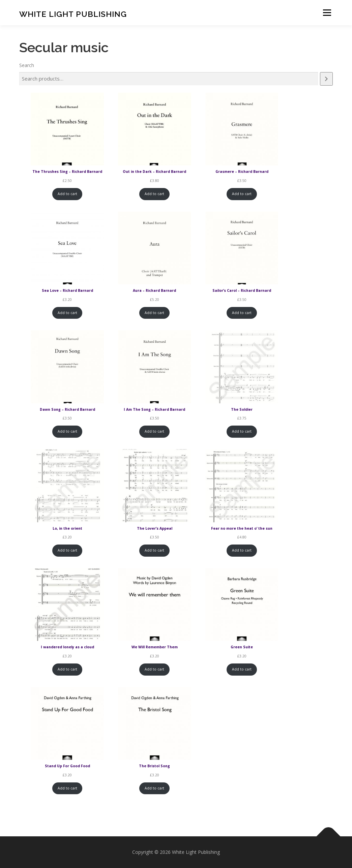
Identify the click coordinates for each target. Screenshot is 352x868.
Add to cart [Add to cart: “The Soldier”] (242, 431)
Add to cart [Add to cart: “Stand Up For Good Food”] (67, 788)
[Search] (326, 79)
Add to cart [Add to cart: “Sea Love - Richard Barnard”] (67, 313)
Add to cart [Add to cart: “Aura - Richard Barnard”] (154, 313)
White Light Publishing (73, 14)
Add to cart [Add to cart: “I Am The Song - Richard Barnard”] (154, 431)
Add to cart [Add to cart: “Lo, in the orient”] (67, 550)
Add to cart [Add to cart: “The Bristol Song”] (154, 788)
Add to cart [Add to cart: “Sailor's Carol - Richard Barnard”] (242, 313)
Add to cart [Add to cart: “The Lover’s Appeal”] (154, 550)
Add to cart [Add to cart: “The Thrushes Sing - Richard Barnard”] (67, 194)
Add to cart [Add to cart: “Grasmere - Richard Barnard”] (242, 194)
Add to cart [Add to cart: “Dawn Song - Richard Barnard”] (67, 431)
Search (27, 65)
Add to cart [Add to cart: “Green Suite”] (242, 669)
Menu (327, 13)
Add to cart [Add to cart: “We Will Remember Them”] (154, 669)
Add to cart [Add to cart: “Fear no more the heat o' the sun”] (242, 550)
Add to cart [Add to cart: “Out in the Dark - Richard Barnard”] (154, 194)
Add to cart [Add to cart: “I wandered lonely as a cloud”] (67, 669)
